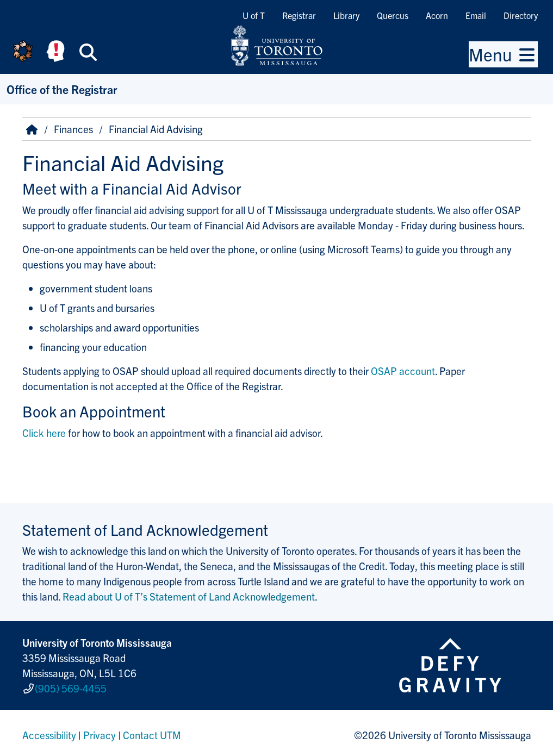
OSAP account (403, 371)
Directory (521, 15)
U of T (254, 15)
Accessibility (49, 731)
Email (476, 15)
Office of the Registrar (62, 89)
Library (346, 15)
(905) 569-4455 (71, 686)
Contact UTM (152, 731)
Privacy (100, 731)
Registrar (299, 15)
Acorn (437, 15)
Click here (44, 433)
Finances (73, 129)
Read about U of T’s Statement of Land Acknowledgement (189, 596)
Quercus (393, 15)
